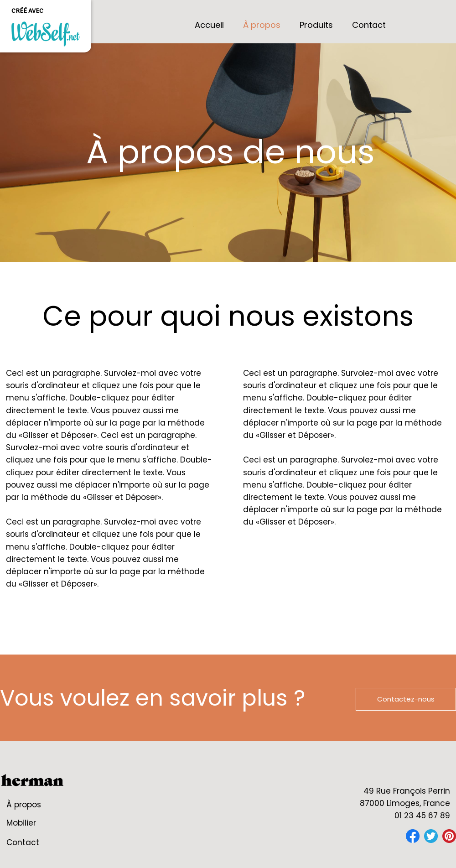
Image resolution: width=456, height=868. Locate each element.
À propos (24, 805)
